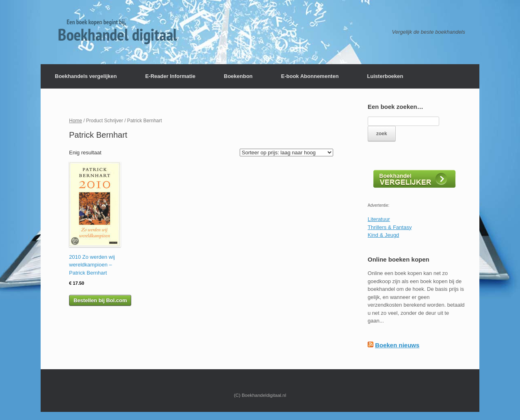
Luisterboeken (385, 76)
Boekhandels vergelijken (86, 76)
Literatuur (379, 219)
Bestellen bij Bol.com (100, 300)
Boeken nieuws (397, 345)
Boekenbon (238, 76)
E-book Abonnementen (310, 76)
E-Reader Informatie (170, 76)
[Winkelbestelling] (286, 153)
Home (76, 121)
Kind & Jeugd (383, 235)
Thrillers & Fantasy (390, 227)
